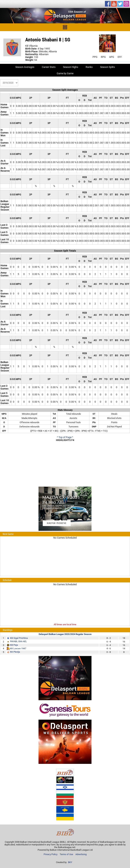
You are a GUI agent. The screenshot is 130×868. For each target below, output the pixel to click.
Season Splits (107, 67)
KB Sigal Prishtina (19, 638)
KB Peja (14, 645)
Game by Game (65, 73)
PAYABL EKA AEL (18, 641)
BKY (70, 862)
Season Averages (25, 67)
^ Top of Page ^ (65, 437)
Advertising (81, 854)
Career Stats (49, 67)
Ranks (89, 67)
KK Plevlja (15, 652)
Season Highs (71, 67)
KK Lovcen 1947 (18, 648)
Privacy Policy (51, 854)
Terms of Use (66, 854)
